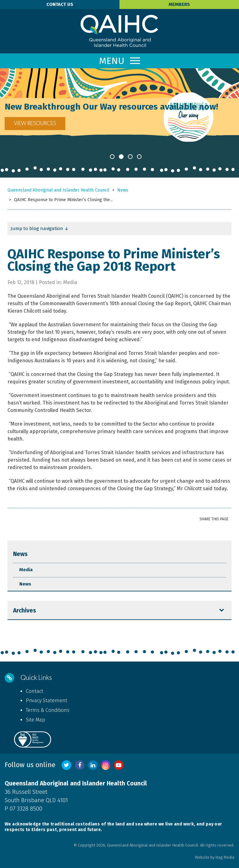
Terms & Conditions (48, 710)
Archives (25, 610)
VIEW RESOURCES (111, 124)
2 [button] (121, 157)
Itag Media (225, 857)
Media (26, 570)
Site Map (35, 720)
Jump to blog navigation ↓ (40, 228)
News (20, 554)
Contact (35, 691)
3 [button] (130, 157)
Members (179, 4)
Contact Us (60, 4)
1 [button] (112, 157)
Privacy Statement (47, 701)
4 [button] (139, 157)
